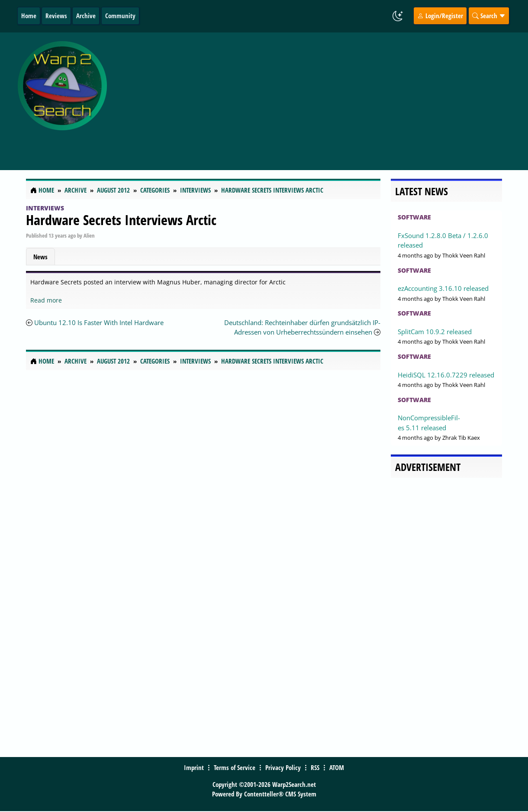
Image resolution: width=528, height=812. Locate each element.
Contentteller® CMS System (280, 794)
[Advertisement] (320, 97)
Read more (46, 300)
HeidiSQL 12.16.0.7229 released (446, 375)
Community (120, 16)
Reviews (56, 16)
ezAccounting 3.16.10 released (443, 288)
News (40, 257)
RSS (315, 767)
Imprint (194, 767)
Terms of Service (235, 767)
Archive (86, 16)
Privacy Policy (283, 767)
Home (29, 16)
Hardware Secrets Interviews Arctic (121, 220)
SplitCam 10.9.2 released (435, 332)
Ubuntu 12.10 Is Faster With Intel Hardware (99, 322)
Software (414, 217)
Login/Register (440, 16)
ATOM (337, 767)
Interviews (45, 208)
